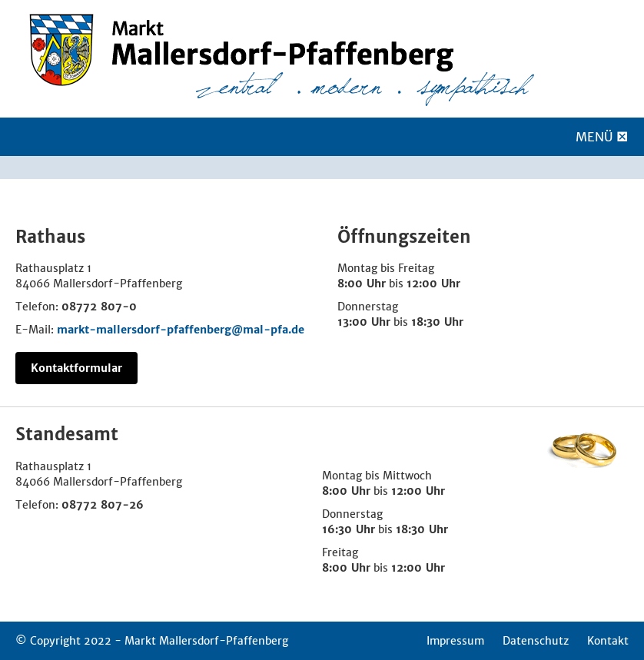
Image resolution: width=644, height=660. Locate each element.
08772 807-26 (103, 505)
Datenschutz (536, 641)
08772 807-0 (99, 307)
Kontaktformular (76, 368)
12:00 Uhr (433, 284)
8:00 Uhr (362, 284)
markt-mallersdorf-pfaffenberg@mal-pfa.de (181, 330)
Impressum (455, 641)
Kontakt (608, 641)
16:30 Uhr (349, 529)
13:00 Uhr (364, 322)
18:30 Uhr (437, 322)
